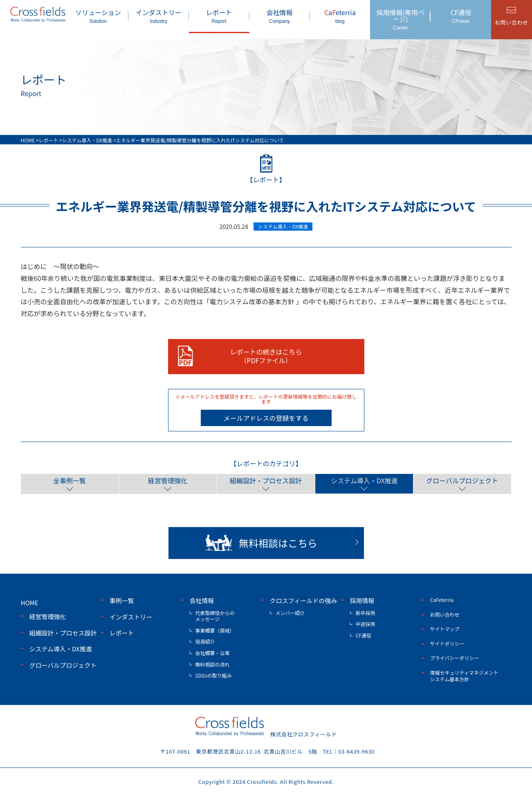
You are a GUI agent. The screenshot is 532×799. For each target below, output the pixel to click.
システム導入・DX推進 (364, 480)
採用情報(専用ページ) (400, 19)
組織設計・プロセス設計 (266, 480)
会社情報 (280, 16)
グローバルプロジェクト (462, 480)
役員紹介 (205, 641)
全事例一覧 (70, 480)
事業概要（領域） (215, 630)
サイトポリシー (447, 643)
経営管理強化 (168, 480)
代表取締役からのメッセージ (215, 616)
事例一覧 (122, 600)
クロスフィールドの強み (304, 600)
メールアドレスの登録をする (266, 418)
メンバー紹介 (290, 612)
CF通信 (461, 16)
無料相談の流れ (213, 664)
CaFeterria (442, 600)
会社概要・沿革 (213, 652)
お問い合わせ (445, 614)
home (30, 603)
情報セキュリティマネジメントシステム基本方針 (464, 676)
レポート (219, 16)
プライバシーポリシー (455, 658)
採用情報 (362, 600)
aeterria (340, 16)
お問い (512, 22)
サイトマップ (445, 629)
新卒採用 (366, 612)
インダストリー (159, 16)
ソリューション (98, 16)
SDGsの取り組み (214, 675)
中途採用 (366, 624)
